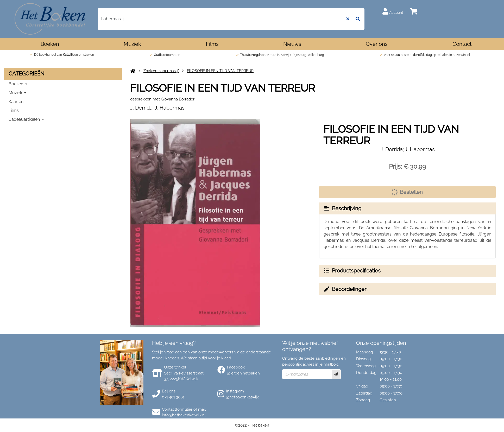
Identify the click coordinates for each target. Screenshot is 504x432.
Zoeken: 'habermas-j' (161, 71)
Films (212, 44)
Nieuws (292, 44)
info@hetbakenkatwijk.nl (184, 415)
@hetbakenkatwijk (242, 397)
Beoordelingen (345, 289)
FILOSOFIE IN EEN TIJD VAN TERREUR (220, 71)
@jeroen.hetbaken (243, 373)
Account (393, 11)
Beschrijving (342, 208)
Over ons (377, 44)
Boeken (50, 44)
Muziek (132, 44)
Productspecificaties (352, 271)
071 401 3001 (173, 397)
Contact (462, 44)
